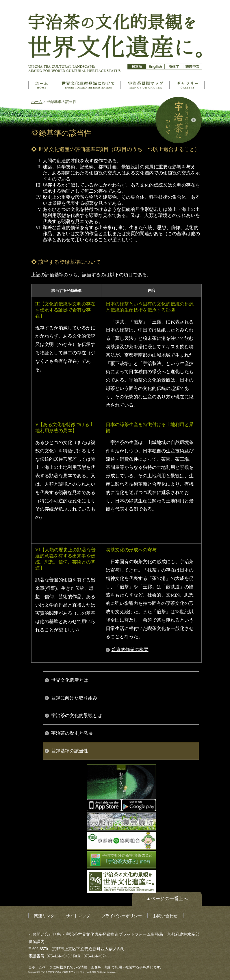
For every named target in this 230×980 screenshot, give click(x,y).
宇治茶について (179, 120)
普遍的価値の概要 (130, 650)
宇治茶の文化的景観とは (77, 715)
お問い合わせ (165, 916)
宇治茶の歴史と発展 (72, 733)
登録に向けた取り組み (74, 698)
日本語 (137, 67)
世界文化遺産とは (88, 85)
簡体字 (174, 67)
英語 (155, 67)
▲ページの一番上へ (167, 899)
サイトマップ (78, 916)
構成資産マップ (146, 85)
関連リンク (44, 916)
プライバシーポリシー (122, 916)
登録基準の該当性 (70, 751)
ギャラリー (188, 85)
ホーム (41, 85)
